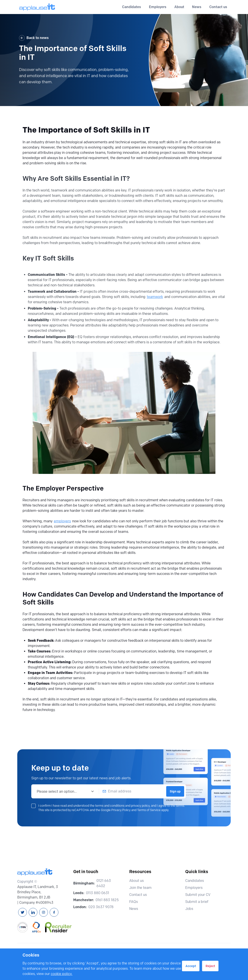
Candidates (196, 881)
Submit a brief (199, 902)
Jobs (191, 909)
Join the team (142, 888)
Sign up (175, 791)
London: (80, 907)
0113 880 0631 (98, 893)
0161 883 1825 (107, 900)
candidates (169, 699)
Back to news (34, 38)
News (197, 7)
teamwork (155, 297)
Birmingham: (84, 883)
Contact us (218, 7)
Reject (210, 966)
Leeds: (79, 893)
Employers (196, 888)
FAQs (135, 902)
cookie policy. (62, 974)
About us (138, 881)
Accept (191, 966)
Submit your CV (200, 895)
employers (62, 521)
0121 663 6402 (104, 883)
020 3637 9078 (101, 907)
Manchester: (84, 900)
